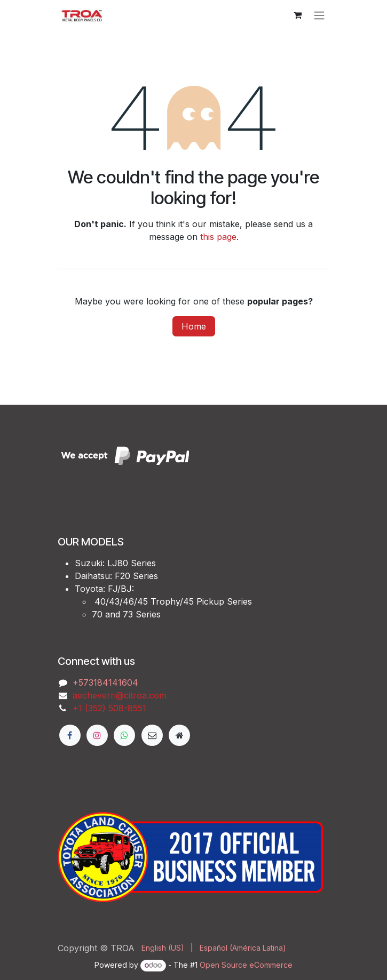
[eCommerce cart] (298, 15)
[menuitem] (163, 948)
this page (218, 237)
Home (194, 326)
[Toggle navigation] (319, 15)
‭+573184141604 (105, 682)
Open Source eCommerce (246, 965)
